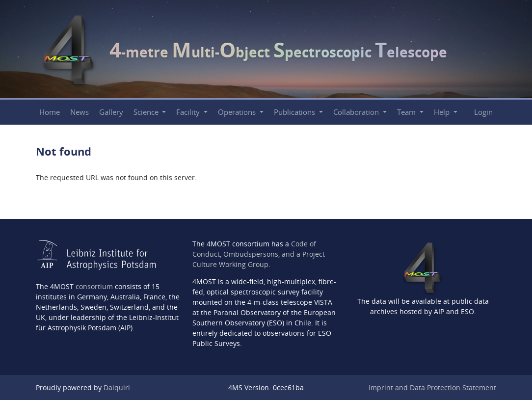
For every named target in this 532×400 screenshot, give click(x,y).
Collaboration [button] (357, 112)
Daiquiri (117, 387)
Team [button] (407, 112)
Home (50, 112)
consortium (94, 286)
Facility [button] (189, 112)
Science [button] (147, 112)
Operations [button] (238, 112)
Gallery (111, 112)
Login (483, 112)
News (80, 112)
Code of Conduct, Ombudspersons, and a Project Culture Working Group (259, 254)
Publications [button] (295, 112)
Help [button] (443, 112)
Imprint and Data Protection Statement (432, 387)
